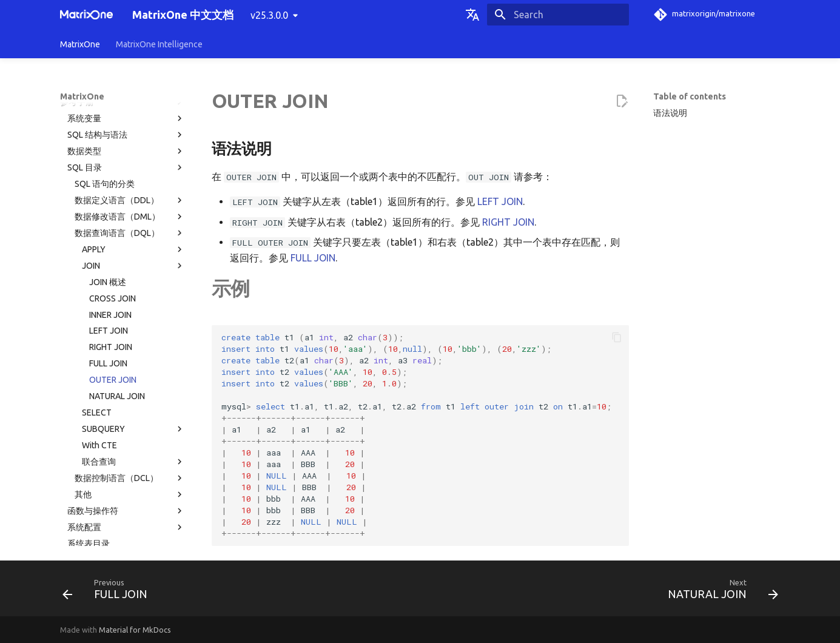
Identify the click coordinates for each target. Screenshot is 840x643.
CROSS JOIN (113, 181)
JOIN (133, 148)
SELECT (97, 295)
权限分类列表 (93, 442)
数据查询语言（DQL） (130, 115)
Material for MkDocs (135, 630)
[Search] (558, 15)
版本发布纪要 (123, 540)
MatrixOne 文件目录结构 (114, 474)
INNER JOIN (110, 197)
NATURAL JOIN (117, 278)
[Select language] (472, 15)
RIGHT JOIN (111, 229)
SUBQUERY (133, 311)
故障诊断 (123, 507)
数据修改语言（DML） (130, 99)
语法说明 (670, 113)
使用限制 (126, 459)
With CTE (99, 328)
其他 (130, 377)
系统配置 (126, 409)
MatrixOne (80, 44)
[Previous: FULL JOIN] (109, 592)
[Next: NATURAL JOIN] (719, 592)
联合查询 (133, 344)
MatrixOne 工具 (126, 491)
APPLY (133, 132)
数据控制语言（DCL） (130, 360)
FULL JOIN (108, 246)
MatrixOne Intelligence (159, 44)
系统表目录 (89, 426)
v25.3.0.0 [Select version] (269, 15)
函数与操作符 (126, 393)
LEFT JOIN (109, 213)
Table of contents (690, 96)
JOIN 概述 (108, 164)
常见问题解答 (123, 523)
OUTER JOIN (113, 262)
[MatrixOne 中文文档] (87, 15)
